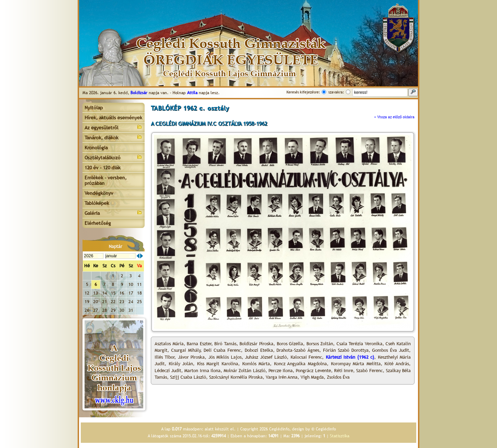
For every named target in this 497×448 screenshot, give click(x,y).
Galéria (114, 213)
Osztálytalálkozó (114, 157)
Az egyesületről (114, 127)
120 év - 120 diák (103, 168)
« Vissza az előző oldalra (394, 117)
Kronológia (96, 148)
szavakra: (336, 92)
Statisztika (340, 436)
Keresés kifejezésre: (303, 92)
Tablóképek (97, 203)
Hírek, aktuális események (113, 118)
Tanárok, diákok (114, 137)
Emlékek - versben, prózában (106, 180)
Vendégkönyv (99, 193)
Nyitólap (94, 108)
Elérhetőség (98, 223)
